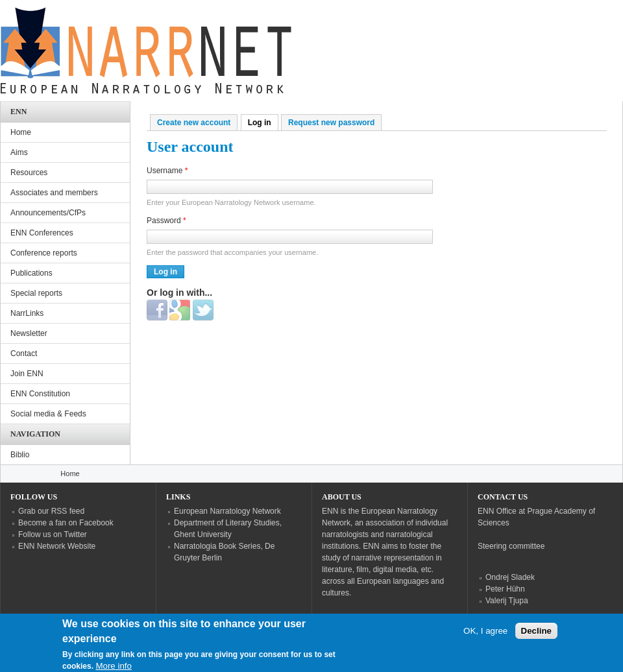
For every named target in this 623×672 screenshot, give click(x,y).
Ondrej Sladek (510, 577)
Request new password (331, 123)
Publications (31, 273)
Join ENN (27, 374)
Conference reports (44, 253)
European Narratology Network (227, 511)
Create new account (194, 123)
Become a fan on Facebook (66, 523)
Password (166, 221)
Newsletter (29, 333)
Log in (263, 123)
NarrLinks (27, 313)
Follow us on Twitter (53, 534)
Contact (24, 354)
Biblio (20, 455)
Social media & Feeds (48, 414)
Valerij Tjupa (507, 601)
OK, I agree (485, 637)
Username (167, 171)
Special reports (36, 293)
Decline (536, 637)
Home (21, 132)
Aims (19, 152)
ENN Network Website (57, 546)
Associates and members (54, 193)
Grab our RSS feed (51, 511)
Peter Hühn (505, 589)
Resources (29, 173)
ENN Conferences (42, 233)
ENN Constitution (40, 394)
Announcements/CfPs (48, 213)
